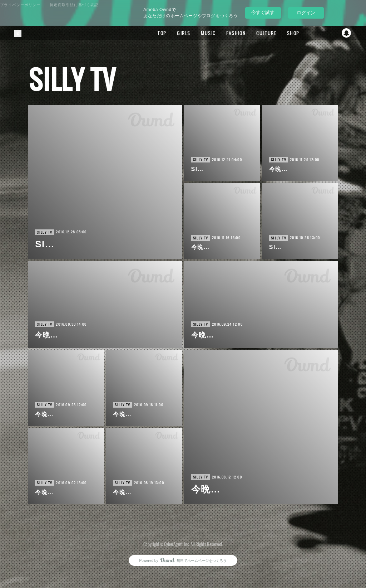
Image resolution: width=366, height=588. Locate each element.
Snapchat (346, 33)
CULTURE (263, 33)
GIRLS (181, 33)
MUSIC (205, 33)
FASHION (233, 33)
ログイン (306, 13)
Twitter (332, 33)
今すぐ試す (263, 12)
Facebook (318, 33)
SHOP (290, 33)
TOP (159, 33)
